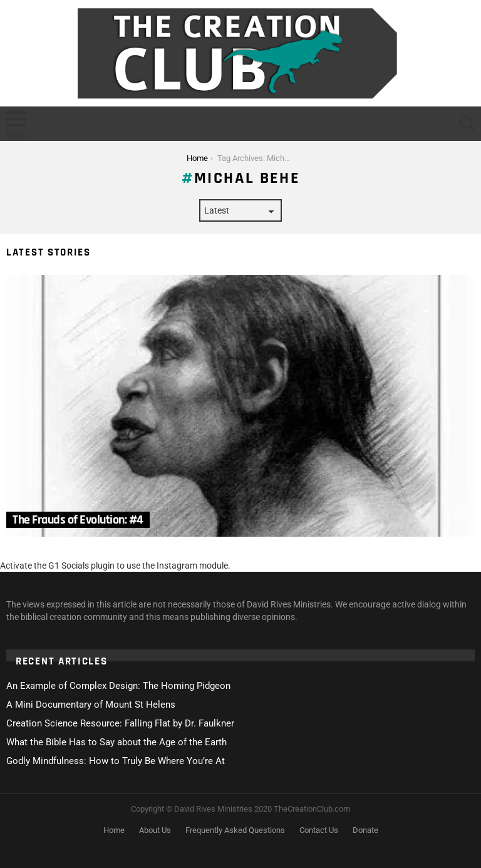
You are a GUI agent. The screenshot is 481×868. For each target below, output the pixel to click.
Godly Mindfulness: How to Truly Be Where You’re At (116, 761)
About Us (155, 830)
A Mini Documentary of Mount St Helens (91, 705)
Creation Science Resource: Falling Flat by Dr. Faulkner (120, 723)
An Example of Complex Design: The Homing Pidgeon (118, 686)
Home (114, 830)
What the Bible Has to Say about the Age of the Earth (116, 742)
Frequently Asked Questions (235, 830)
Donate (365, 830)
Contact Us (319, 830)
